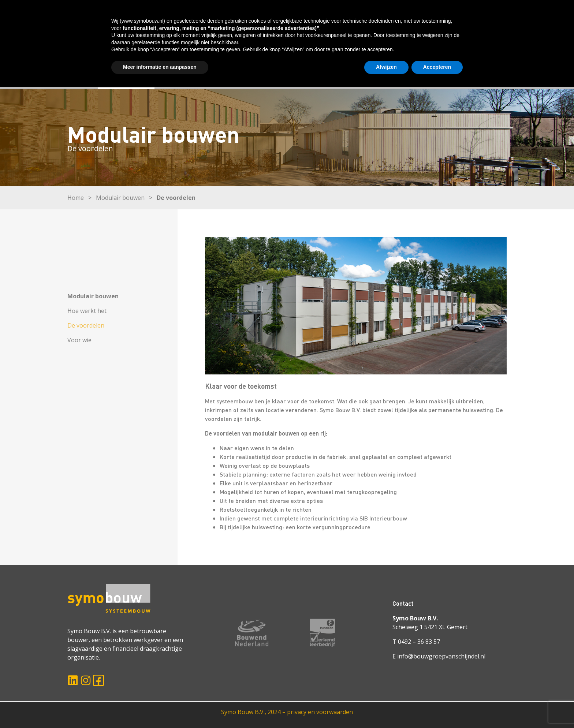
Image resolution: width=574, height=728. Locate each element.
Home (76, 198)
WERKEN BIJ (341, 76)
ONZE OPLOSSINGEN (196, 76)
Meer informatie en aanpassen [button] (160, 708)
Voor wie (79, 340)
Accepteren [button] (437, 708)
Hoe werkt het (87, 311)
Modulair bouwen (120, 198)
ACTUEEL (382, 76)
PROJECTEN (254, 76)
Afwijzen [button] (386, 708)
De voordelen (86, 325)
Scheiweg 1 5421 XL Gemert (430, 627)
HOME (76, 76)
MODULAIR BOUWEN (126, 76)
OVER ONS (297, 76)
